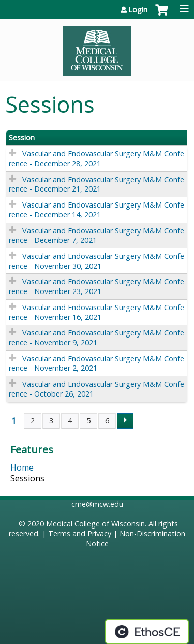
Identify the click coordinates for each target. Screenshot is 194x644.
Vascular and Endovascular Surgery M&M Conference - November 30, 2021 (96, 261)
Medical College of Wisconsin (95, 524)
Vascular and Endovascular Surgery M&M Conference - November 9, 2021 (96, 338)
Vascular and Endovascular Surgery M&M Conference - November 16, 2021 (96, 312)
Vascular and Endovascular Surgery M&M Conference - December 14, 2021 (96, 210)
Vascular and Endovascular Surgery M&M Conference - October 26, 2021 (96, 389)
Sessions (27, 478)
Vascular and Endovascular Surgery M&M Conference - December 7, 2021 (96, 236)
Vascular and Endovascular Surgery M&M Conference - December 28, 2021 (96, 158)
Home (22, 467)
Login (138, 10)
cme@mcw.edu (97, 504)
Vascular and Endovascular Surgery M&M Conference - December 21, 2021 (96, 184)
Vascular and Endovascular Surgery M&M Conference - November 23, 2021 (96, 286)
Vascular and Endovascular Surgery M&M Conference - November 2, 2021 (96, 363)
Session (22, 138)
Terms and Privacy (80, 533)
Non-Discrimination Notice (136, 538)
